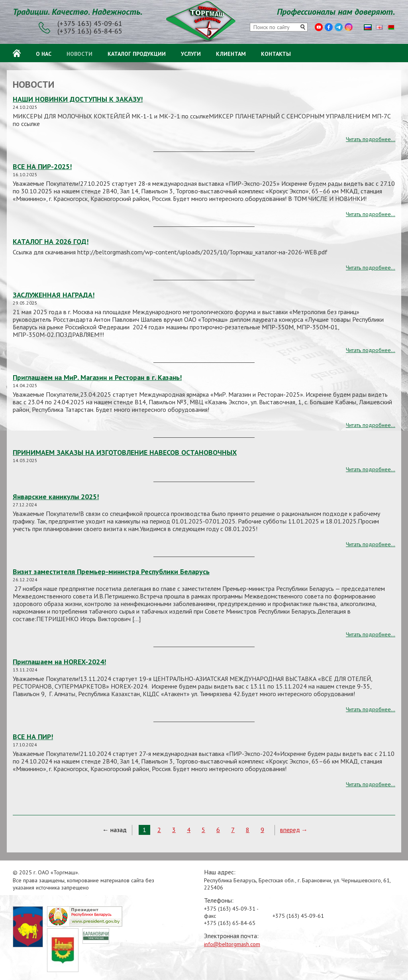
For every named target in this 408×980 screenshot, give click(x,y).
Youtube (319, 27)
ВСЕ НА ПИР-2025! (42, 166)
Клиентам (231, 53)
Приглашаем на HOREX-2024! (59, 662)
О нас (44, 53)
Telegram (339, 27)
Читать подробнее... (371, 139)
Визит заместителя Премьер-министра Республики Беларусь (111, 572)
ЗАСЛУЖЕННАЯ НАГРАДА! (54, 295)
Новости (79, 53)
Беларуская (391, 27)
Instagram (349, 27)
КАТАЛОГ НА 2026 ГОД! (51, 241)
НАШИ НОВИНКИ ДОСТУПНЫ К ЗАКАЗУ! (78, 99)
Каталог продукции (137, 53)
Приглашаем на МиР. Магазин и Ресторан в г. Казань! (97, 377)
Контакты (276, 53)
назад (119, 830)
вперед (290, 830)
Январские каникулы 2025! (56, 497)
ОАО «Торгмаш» (204, 22)
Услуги (191, 53)
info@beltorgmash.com (232, 944)
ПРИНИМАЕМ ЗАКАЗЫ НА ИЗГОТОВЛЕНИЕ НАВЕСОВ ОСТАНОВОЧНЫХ (125, 452)
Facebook (329, 27)
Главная (17, 53)
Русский (368, 27)
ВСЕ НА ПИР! (33, 737)
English (379, 27)
